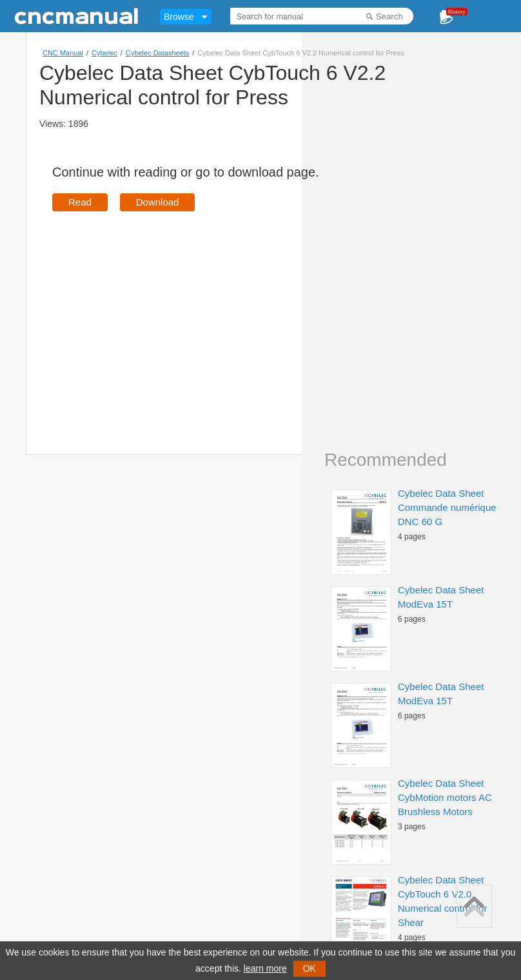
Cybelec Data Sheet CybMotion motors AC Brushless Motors (445, 797)
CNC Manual (63, 53)
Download (158, 202)
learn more (265, 968)
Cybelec (104, 53)
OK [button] (310, 968)
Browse (179, 17)
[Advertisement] (161, 314)
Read (80, 202)
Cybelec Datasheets (157, 53)
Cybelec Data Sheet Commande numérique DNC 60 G (447, 507)
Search (389, 16)
